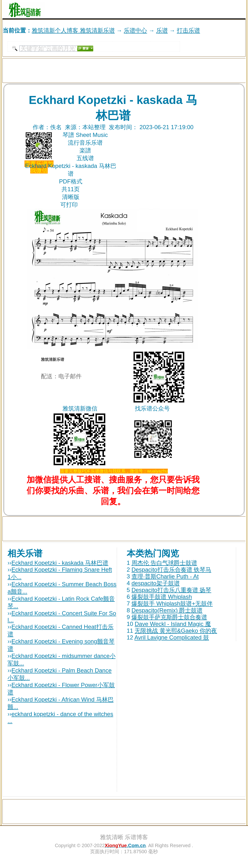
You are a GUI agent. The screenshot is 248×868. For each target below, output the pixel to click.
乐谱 (162, 30)
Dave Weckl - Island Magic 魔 (173, 624)
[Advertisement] (189, 9)
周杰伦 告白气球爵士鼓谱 (164, 563)
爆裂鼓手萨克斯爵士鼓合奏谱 (169, 617)
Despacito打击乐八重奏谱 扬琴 (171, 590)
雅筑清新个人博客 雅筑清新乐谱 (73, 30)
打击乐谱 (188, 30)
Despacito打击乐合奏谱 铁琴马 (171, 570)
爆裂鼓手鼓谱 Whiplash (162, 597)
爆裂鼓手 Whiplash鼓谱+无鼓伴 (172, 604)
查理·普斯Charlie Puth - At (165, 576)
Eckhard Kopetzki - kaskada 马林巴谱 (60, 563)
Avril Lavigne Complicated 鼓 (172, 637)
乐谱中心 (135, 30)
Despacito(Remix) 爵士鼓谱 (167, 610)
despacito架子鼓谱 (156, 583)
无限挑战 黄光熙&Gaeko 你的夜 (176, 631)
